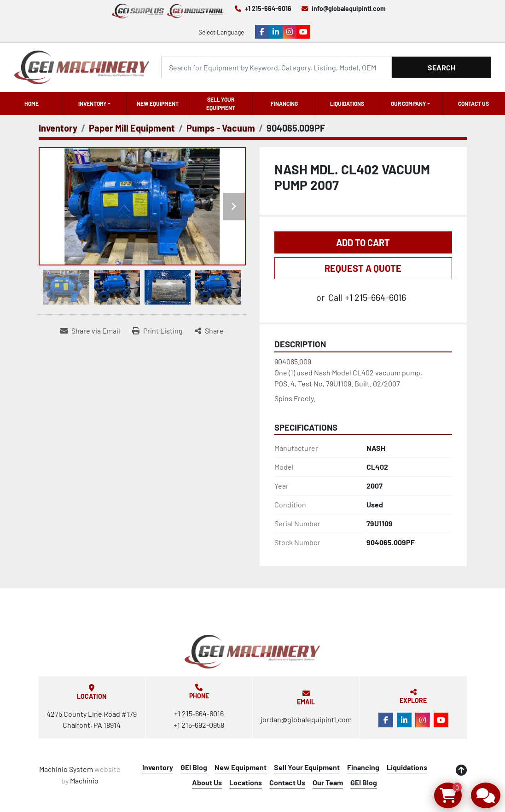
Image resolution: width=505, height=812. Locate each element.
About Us (207, 782)
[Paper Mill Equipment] (132, 128)
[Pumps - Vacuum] (221, 128)
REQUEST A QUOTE (363, 268)
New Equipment (158, 104)
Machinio (84, 780)
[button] (94, 104)
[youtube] (303, 32)
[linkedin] (276, 32)
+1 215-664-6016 (268, 9)
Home (32, 104)
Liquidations (347, 104)
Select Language (221, 32)
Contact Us (473, 104)
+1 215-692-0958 (199, 725)
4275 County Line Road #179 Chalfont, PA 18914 (92, 719)
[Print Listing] (157, 331)
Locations (246, 782)
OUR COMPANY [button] (408, 104)
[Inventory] (58, 128)
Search (441, 67)
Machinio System (66, 769)
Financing (284, 104)
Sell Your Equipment (221, 104)
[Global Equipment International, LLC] (252, 652)
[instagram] (290, 32)
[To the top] (461, 770)
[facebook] (262, 32)
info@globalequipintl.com (349, 9)
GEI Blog (194, 767)
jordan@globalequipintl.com (306, 719)
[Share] (209, 331)
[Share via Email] (90, 331)
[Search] (276, 67)
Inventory (92, 104)
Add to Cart (363, 242)
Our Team (328, 782)
